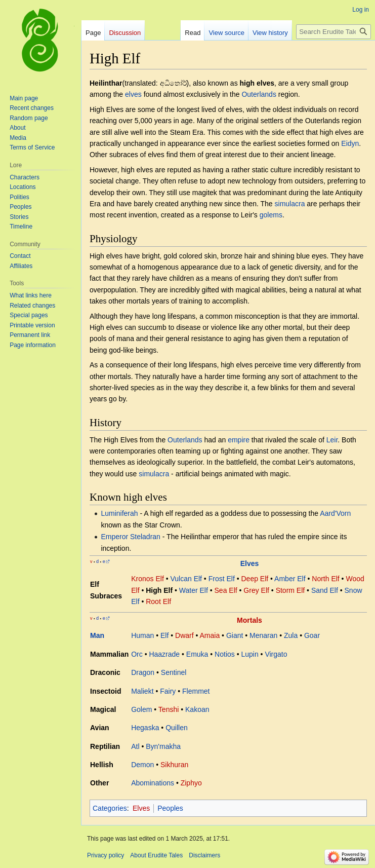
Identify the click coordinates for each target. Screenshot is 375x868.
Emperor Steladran (131, 537)
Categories (110, 808)
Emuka (197, 654)
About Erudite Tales (156, 855)
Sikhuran (174, 765)
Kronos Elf (148, 579)
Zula (291, 635)
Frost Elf (222, 579)
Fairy (168, 691)
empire (239, 440)
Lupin (249, 654)
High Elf (159, 590)
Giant (235, 635)
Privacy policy (106, 855)
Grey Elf (256, 590)
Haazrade (164, 654)
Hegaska (145, 728)
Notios (225, 654)
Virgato (276, 654)
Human (142, 635)
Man (97, 635)
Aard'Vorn (335, 513)
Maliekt (142, 691)
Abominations (153, 783)
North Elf (325, 579)
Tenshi (169, 709)
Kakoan (197, 709)
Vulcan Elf (186, 579)
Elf (164, 635)
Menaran (263, 635)
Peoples (170, 808)
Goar (312, 635)
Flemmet (196, 691)
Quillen (177, 728)
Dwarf (184, 635)
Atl (135, 746)
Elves (250, 563)
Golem (141, 709)
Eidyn (350, 143)
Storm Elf (290, 590)
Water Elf (194, 590)
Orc (137, 654)
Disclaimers (204, 855)
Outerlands (259, 94)
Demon (142, 765)
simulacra (290, 204)
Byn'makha (163, 746)
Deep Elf (255, 579)
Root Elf (158, 601)
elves (133, 94)
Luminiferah (119, 513)
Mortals (249, 620)
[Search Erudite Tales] (334, 32)
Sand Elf (325, 590)
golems (271, 215)
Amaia (210, 635)
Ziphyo (191, 783)
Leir (332, 440)
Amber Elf (290, 579)
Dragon (143, 672)
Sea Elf (226, 590)
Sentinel (174, 672)
